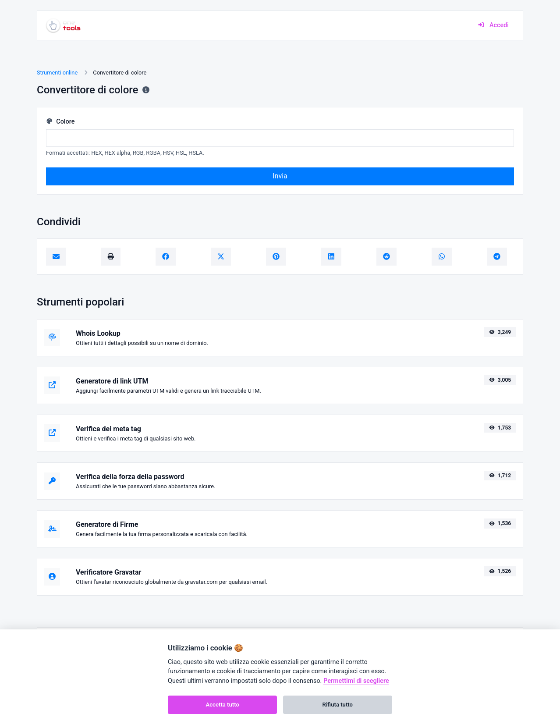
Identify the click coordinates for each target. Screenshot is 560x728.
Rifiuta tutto (338, 705)
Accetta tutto (223, 705)
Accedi (493, 25)
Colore (60, 122)
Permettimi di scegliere (356, 681)
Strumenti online (57, 73)
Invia (280, 176)
